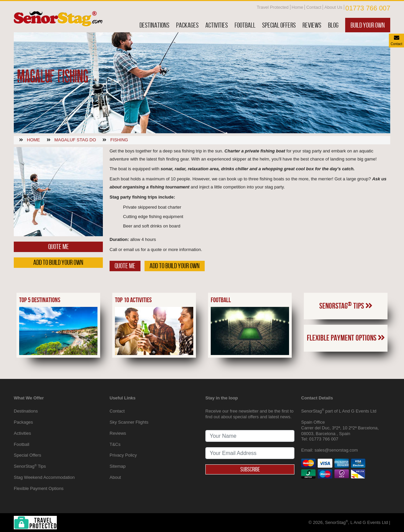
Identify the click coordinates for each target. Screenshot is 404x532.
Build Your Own (368, 25)
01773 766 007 (368, 8)
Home (298, 7)
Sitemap (118, 466)
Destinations (154, 25)
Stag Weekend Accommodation (44, 477)
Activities (217, 25)
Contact (314, 7)
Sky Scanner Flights (129, 422)
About (115, 477)
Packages (187, 25)
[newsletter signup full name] (250, 436)
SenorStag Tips (346, 306)
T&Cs (115, 444)
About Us (333, 7)
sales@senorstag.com (336, 450)
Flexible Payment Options (346, 338)
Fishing (119, 140)
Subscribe (250, 469)
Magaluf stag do (75, 140)
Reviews (312, 25)
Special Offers (279, 25)
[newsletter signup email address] (250, 453)
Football (245, 25)
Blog (333, 25)
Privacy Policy (123, 455)
